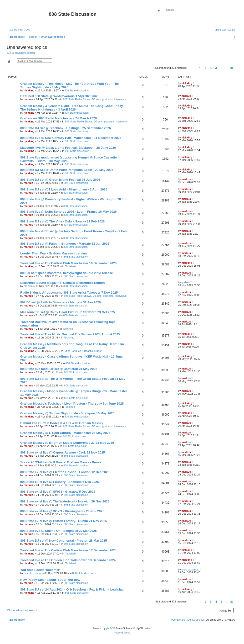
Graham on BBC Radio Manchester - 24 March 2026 (58, 118)
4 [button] (216, 68)
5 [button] (221, 68)
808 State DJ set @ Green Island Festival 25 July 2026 (60, 180)
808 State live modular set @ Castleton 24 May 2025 (59, 369)
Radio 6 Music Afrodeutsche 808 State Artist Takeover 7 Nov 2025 (69, 293)
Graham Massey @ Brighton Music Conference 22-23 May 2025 (67, 443)
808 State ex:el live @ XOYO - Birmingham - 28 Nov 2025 (62, 511)
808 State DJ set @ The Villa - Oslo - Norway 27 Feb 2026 (62, 221)
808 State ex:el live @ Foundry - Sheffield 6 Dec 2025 (60, 482)
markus (28, 99)
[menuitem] (27, 30)
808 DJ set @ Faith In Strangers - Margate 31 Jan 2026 (61, 302)
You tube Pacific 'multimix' (40, 570)
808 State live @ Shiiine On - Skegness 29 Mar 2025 (58, 531)
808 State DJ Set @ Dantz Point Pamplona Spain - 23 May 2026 (67, 170)
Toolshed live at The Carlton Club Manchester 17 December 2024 (68, 550)
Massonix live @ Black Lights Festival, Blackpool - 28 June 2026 (68, 148)
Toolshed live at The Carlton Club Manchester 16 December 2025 (68, 263)
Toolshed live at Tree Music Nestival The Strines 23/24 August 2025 (70, 334)
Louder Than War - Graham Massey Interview (54, 253)
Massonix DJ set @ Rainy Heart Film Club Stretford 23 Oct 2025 (68, 312)
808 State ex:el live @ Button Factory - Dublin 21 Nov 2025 (64, 521)
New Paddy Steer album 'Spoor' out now (50, 580)
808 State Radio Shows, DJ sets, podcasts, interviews (94, 99)
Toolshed (70, 266)
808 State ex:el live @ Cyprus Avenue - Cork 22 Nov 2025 (63, 452)
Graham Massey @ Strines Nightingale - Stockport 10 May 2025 (67, 413)
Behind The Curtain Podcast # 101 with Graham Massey (62, 423)
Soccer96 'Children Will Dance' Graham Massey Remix (61, 462)
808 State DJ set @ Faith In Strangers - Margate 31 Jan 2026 (65, 244)
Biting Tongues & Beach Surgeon (83, 351)
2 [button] (205, 68)
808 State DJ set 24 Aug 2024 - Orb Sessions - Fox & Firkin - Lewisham (73, 589)
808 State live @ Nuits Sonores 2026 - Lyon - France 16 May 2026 (69, 212)
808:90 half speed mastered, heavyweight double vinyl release (66, 273)
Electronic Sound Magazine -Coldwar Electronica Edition (63, 283)
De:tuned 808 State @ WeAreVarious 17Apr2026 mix (59, 96)
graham (28, 286)
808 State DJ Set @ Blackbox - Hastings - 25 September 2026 (66, 128)
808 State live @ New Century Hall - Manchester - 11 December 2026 (71, 138)
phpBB (110, 628)
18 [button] (231, 68)
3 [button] (211, 68)
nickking (29, 90)
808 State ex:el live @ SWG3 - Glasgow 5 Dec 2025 (58, 492)
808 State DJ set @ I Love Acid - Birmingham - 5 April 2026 (64, 189)
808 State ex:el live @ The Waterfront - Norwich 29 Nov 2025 (65, 501)
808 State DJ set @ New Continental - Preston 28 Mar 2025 (64, 541)
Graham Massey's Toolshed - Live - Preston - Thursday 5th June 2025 (72, 404)
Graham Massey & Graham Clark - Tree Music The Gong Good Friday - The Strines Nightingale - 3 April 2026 (73, 108)
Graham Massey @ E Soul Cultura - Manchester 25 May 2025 (65, 433)
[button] (192, 68)
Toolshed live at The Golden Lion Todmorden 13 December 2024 (68, 560)
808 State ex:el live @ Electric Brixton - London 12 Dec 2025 (65, 472)
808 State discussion (76, 90)
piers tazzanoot (33, 573)
